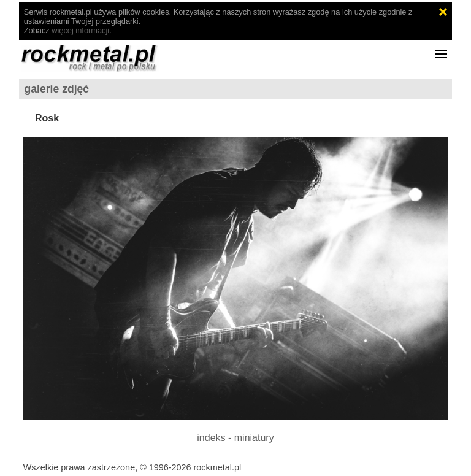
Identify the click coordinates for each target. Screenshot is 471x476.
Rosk (47, 118)
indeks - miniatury (235, 438)
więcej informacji (80, 30)
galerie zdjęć (57, 89)
